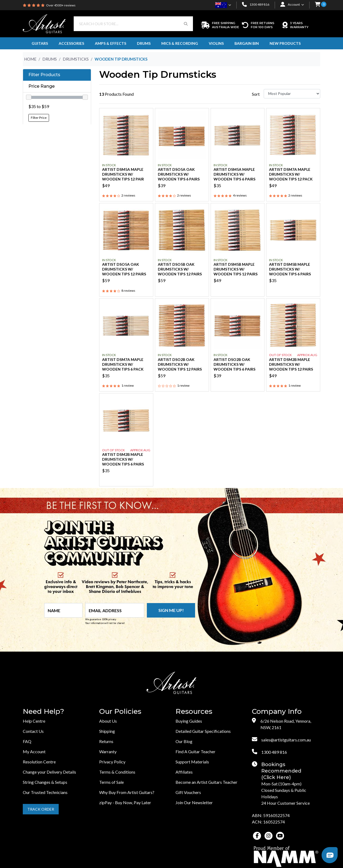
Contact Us (33, 731)
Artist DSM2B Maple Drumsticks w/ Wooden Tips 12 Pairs (291, 364)
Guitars (40, 43)
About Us (108, 721)
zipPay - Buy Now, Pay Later (125, 802)
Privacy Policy (112, 762)
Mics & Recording (180, 43)
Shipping (107, 731)
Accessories (71, 43)
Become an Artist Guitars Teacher (206, 782)
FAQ (27, 741)
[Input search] (126, 24)
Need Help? (43, 712)
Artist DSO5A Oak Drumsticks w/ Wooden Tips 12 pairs (124, 269)
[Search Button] (186, 24)
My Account (34, 751)
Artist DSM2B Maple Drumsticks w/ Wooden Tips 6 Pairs (123, 459)
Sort (256, 94)
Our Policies (120, 712)
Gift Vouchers (188, 792)
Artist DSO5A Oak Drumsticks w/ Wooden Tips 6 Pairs (179, 174)
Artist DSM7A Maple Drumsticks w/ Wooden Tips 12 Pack (291, 174)
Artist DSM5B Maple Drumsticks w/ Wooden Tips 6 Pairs (290, 269)
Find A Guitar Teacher (195, 751)
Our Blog (184, 741)
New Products (285, 43)
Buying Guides (189, 721)
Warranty (108, 751)
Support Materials (192, 762)
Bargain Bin (247, 43)
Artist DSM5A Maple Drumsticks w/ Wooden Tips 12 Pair (123, 174)
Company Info (277, 712)
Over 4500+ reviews (61, 5)
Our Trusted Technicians (45, 792)
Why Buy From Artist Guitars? (127, 792)
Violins (216, 43)
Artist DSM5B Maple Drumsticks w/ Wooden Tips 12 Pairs (236, 269)
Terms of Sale (111, 782)
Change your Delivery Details (49, 772)
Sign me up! (171, 610)
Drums (144, 43)
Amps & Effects (111, 43)
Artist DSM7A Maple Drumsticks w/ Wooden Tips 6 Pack (123, 364)
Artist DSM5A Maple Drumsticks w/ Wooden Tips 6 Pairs (234, 174)
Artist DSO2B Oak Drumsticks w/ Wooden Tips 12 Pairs (180, 364)
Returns (106, 741)
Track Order (41, 809)
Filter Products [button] (44, 75)
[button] (318, 5)
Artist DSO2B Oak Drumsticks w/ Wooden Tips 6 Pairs (234, 364)
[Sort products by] (292, 94)
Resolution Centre (39, 762)
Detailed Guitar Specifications (203, 731)
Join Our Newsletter (194, 802)
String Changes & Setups (45, 782)
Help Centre (34, 721)
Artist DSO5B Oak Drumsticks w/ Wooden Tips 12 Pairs (180, 269)
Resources (194, 712)
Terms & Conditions (117, 772)
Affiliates (184, 772)
